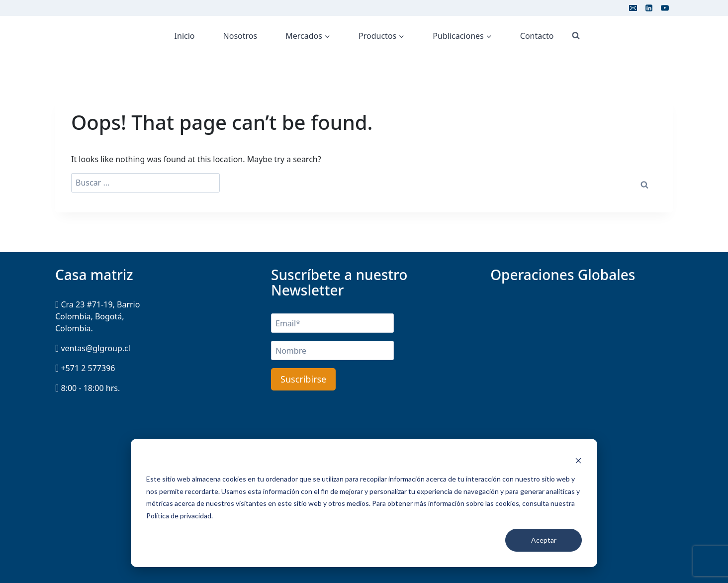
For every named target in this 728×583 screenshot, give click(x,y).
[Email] (633, 8)
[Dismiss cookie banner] (578, 460)
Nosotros (240, 36)
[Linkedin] (649, 8)
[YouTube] (665, 8)
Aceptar (544, 540)
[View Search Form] (576, 36)
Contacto (537, 36)
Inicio (185, 36)
